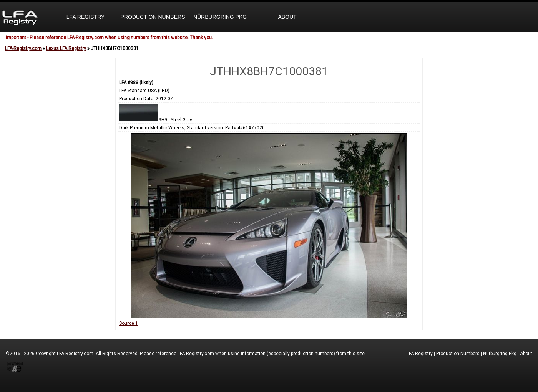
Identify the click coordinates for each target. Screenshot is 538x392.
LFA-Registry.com (23, 48)
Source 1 (129, 323)
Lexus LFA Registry (66, 48)
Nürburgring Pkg (220, 17)
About (287, 17)
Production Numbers (153, 17)
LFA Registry (86, 17)
